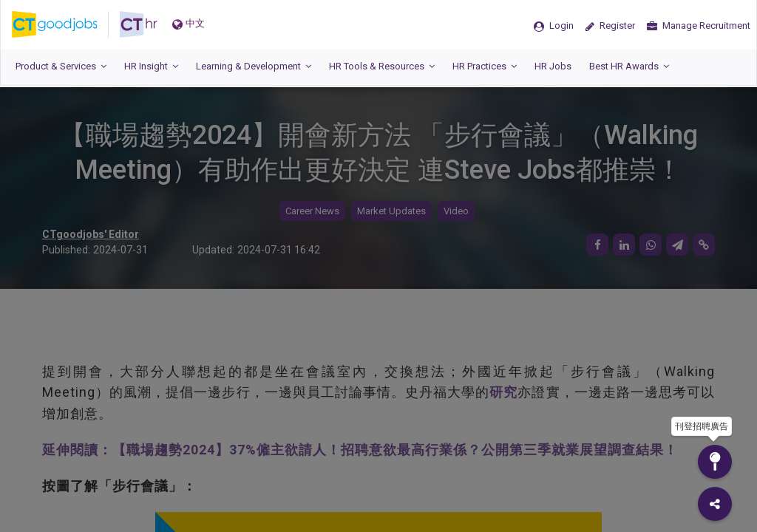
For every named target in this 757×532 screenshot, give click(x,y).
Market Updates (391, 211)
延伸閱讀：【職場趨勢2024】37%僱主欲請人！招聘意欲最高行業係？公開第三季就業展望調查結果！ (360, 450)
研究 (503, 392)
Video (456, 211)
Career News (312, 211)
